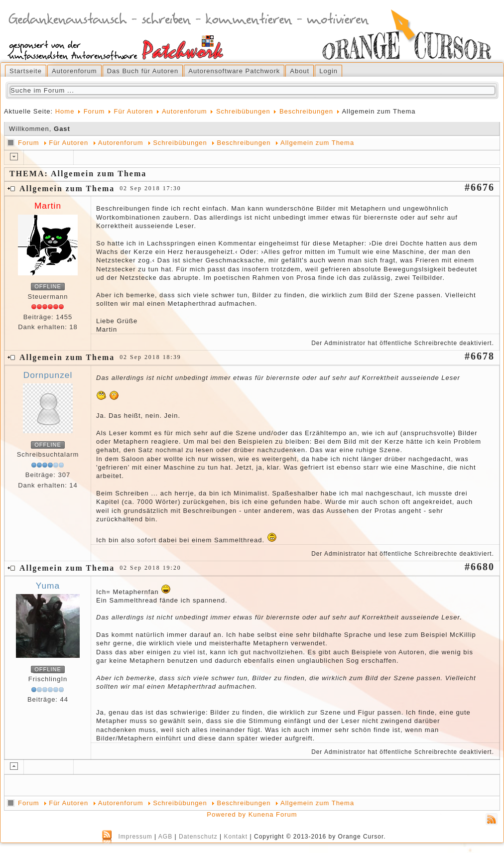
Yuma (48, 586)
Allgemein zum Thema (317, 143)
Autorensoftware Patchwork (234, 71)
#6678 (480, 356)
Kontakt (236, 837)
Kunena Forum (273, 814)
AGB (165, 837)
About (300, 71)
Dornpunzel (48, 375)
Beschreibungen (306, 111)
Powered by (226, 814)
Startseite (26, 71)
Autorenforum (74, 71)
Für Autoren (133, 111)
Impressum (135, 837)
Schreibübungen (243, 111)
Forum (94, 111)
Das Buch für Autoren (143, 71)
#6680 (480, 567)
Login (328, 71)
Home (65, 111)
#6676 (480, 187)
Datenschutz (198, 837)
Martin (48, 206)
